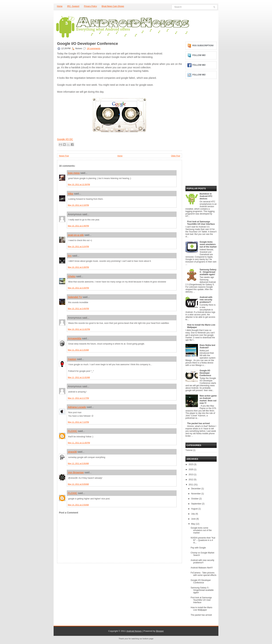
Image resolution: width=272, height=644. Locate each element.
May (193, 524)
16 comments (94, 48)
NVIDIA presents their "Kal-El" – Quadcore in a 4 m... (203, 540)
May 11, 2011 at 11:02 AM (79, 377)
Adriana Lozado (77, 407)
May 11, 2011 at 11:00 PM (79, 443)
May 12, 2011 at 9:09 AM (78, 484)
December (196, 489)
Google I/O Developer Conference (88, 44)
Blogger (160, 631)
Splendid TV (75, 297)
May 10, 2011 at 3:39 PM (78, 288)
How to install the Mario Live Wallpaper (201, 609)
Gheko (72, 276)
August (195, 509)
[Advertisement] (83, 585)
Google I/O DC (65, 139)
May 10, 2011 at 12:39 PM (79, 184)
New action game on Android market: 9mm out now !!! (208, 399)
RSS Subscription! (203, 46)
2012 (191, 480)
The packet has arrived (198, 423)
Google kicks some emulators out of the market (208, 244)
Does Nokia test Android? (207, 346)
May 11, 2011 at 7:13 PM (78, 422)
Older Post (176, 156)
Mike (71, 194)
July (193, 514)
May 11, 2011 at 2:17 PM (78, 398)
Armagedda (75, 338)
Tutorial (189, 450)
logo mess (74, 173)
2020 (191, 469)
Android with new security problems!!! (206, 300)
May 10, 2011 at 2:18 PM (78, 205)
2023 (191, 464)
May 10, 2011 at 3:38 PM (78, 267)
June (194, 519)
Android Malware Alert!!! (202, 568)
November (196, 494)
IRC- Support (73, 6)
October (195, 499)
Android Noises (134, 631)
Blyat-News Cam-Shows (113, 6)
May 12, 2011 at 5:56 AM (78, 463)
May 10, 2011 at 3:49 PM (78, 309)
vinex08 (72, 452)
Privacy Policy (90, 6)
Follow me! (199, 55)
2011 (191, 485)
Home (60, 6)
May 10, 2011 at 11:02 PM (79, 329)
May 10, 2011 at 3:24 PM (78, 246)
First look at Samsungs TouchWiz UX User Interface (201, 223)
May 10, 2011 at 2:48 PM (78, 226)
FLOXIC (73, 431)
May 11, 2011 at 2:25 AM (78, 350)
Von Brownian (76, 472)
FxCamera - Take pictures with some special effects (203, 574)
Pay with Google (198, 548)
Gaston (72, 359)
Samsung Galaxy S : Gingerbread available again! (208, 272)
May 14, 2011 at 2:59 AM (78, 505)
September (197, 504)
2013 (191, 475)
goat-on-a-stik (76, 235)
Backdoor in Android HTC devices (206, 196)
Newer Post (64, 156)
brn (70, 256)
